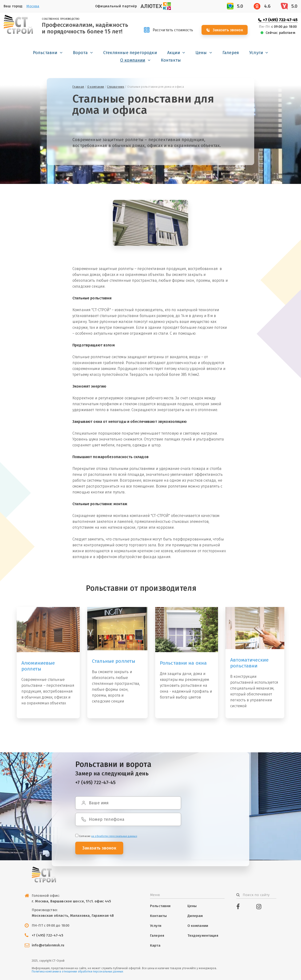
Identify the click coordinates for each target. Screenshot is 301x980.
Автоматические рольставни (249, 663)
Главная (78, 87)
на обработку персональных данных (114, 836)
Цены (201, 53)
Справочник (116, 87)
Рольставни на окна (183, 663)
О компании (133, 60)
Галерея (231, 53)
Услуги (256, 53)
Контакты (171, 60)
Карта (155, 945)
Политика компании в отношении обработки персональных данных (77, 972)
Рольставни (45, 53)
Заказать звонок (228, 30)
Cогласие (106, 836)
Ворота (80, 53)
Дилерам (195, 916)
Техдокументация (203, 936)
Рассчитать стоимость (173, 30)
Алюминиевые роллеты (38, 666)
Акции (174, 53)
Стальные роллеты (114, 661)
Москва (33, 6)
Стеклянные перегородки (130, 53)
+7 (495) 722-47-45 (280, 20)
